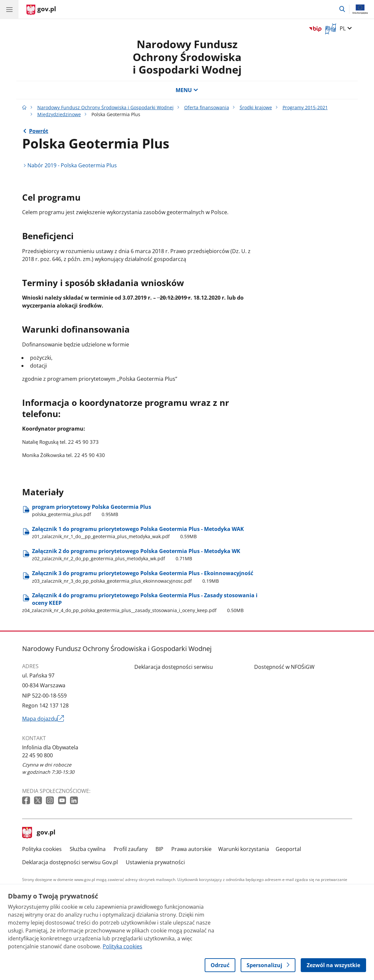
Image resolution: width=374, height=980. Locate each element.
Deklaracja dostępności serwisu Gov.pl (70, 862)
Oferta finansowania (207, 107)
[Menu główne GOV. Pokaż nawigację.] (9, 9)
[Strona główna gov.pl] (41, 10)
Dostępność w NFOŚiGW (284, 667)
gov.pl (39, 833)
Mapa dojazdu (43, 719)
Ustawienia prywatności (155, 862)
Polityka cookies (42, 849)
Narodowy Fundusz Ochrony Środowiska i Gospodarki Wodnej (187, 57)
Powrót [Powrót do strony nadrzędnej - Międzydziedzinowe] (39, 131)
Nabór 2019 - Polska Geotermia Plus (72, 165)
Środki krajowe (256, 107)
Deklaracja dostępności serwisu (174, 667)
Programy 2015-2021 (305, 107)
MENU (187, 90)
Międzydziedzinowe (59, 114)
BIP (159, 849)
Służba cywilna (88, 849)
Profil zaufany (131, 849)
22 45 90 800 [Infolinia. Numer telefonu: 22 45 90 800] (37, 755)
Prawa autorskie (191, 849)
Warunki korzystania (244, 849)
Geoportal (288, 849)
